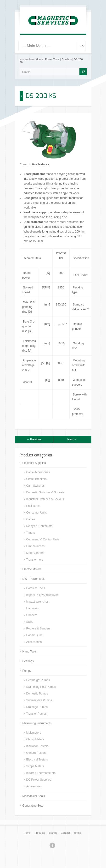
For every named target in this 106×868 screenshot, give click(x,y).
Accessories (34, 642)
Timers (31, 533)
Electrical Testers (37, 760)
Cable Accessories (38, 472)
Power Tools (52, 59)
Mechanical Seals (34, 796)
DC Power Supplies (39, 780)
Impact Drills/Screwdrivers (43, 595)
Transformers (35, 560)
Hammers (33, 608)
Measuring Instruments (37, 723)
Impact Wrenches (37, 602)
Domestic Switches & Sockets (45, 492)
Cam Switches (36, 486)
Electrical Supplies (34, 463)
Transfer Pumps (36, 714)
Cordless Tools (36, 588)
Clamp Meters (35, 739)
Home (39, 59)
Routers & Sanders (38, 629)
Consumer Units (37, 513)
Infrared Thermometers (41, 773)
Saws (30, 622)
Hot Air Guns (34, 635)
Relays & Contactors (39, 526)
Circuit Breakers (36, 479)
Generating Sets (33, 806)
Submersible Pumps (39, 700)
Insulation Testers (37, 746)
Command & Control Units (43, 539)
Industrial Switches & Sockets (45, 499)
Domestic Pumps (37, 694)
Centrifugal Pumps (38, 680)
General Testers (36, 753)
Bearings (28, 661)
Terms (77, 833)
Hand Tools (30, 652)
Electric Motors (32, 569)
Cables (31, 519)
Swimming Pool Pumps (41, 687)
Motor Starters (35, 553)
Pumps (27, 671)
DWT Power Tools (34, 579)
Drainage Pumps (37, 707)
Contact (65, 833)
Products (40, 833)
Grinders (67, 59)
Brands (53, 833)
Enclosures (33, 506)
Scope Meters (35, 766)
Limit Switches (36, 546)
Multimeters (34, 733)
